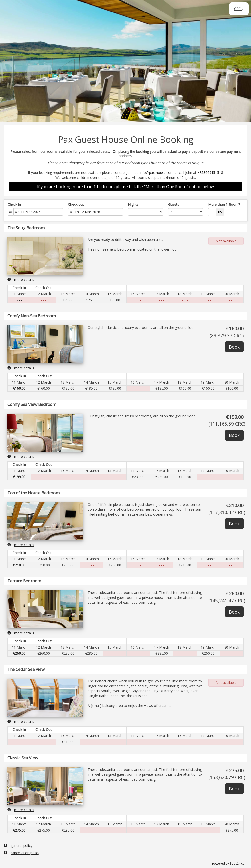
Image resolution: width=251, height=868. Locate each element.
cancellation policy (22, 853)
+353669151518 (210, 173)
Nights (133, 204)
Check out (76, 204)
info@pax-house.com (157, 173)
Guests (174, 204)
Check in (14, 204)
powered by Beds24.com (230, 863)
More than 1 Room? (224, 204)
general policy (18, 846)
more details (21, 280)
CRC (239, 9)
